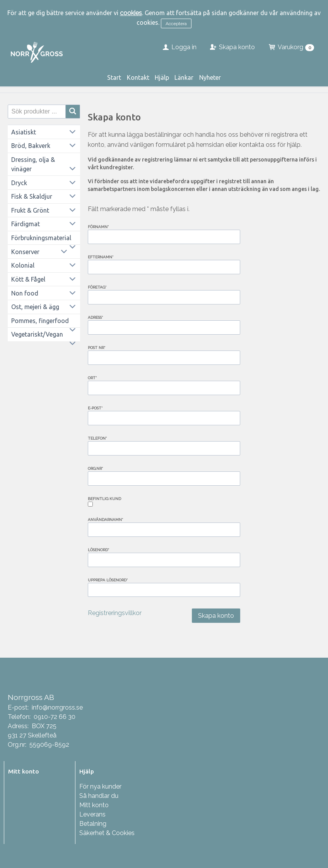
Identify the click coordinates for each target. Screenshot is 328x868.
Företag (97, 287)
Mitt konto (94, 805)
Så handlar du (99, 796)
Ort (92, 378)
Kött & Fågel (28, 279)
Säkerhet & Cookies (107, 833)
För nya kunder (100, 786)
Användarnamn (105, 520)
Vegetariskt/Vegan (37, 334)
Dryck (19, 183)
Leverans (92, 814)
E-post (95, 408)
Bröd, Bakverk (31, 146)
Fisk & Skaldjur (32, 196)
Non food (25, 293)
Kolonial (23, 265)
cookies (131, 13)
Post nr (97, 348)
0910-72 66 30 (55, 717)
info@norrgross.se (57, 707)
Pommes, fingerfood (40, 321)
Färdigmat (26, 224)
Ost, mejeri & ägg (35, 307)
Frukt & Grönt (30, 210)
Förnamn (98, 227)
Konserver (25, 252)
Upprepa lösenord (108, 580)
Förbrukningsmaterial (41, 238)
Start (114, 77)
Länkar (184, 77)
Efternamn (101, 257)
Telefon (97, 438)
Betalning (93, 824)
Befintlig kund (104, 499)
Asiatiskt (24, 132)
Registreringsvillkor (115, 613)
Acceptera (176, 24)
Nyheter (210, 77)
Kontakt (138, 77)
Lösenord (98, 550)
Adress (95, 317)
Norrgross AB (31, 697)
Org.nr (95, 468)
